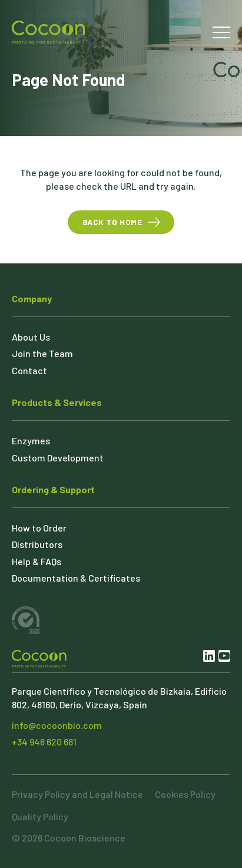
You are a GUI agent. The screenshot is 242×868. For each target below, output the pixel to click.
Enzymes (31, 440)
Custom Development (58, 458)
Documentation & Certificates (76, 578)
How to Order (39, 528)
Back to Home (112, 222)
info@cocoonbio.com (57, 725)
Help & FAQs (37, 561)
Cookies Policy (185, 794)
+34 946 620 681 (44, 742)
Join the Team (42, 353)
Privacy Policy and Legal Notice (77, 794)
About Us (31, 337)
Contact (29, 370)
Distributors (37, 544)
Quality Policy (40, 816)
